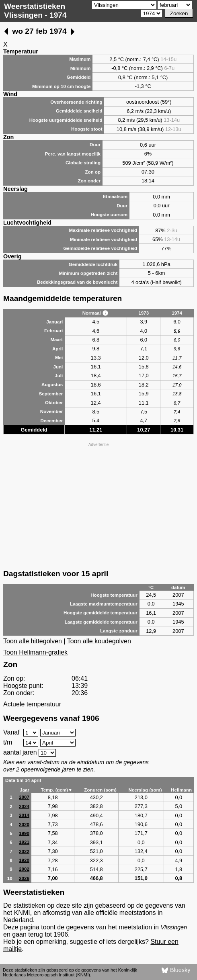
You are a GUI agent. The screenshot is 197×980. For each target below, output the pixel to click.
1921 (24, 842)
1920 (24, 860)
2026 (24, 878)
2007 (24, 797)
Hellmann (181, 790)
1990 (24, 833)
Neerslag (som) (145, 790)
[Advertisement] (98, 505)
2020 (24, 825)
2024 (24, 806)
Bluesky (176, 970)
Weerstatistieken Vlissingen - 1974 (35, 11)
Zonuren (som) (100, 790)
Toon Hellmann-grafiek (35, 652)
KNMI (83, 975)
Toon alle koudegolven (99, 641)
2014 (24, 815)
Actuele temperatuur (32, 704)
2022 (24, 851)
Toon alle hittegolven (33, 641)
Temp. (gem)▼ (56, 790)
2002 (24, 869)
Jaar (25, 790)
